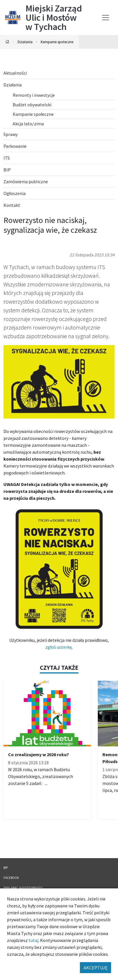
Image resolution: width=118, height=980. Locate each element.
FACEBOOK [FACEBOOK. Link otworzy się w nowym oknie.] (11, 878)
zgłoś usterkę (59, 647)
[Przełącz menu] (106, 18)
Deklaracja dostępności (23, 888)
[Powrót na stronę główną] (8, 42)
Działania (25, 42)
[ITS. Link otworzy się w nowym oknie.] (59, 158)
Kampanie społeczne (57, 42)
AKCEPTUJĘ (95, 968)
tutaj (33, 940)
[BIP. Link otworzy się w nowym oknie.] (59, 170)
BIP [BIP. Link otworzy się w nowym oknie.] (6, 868)
